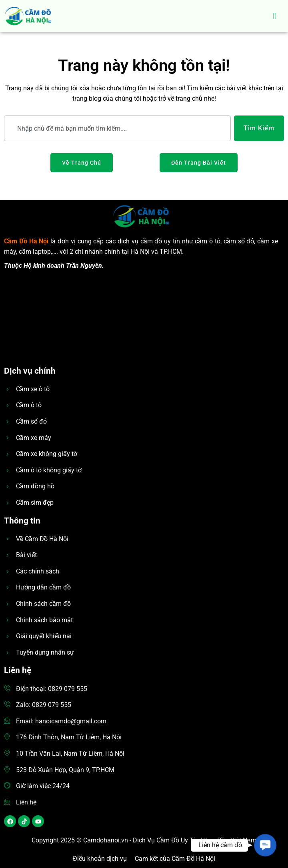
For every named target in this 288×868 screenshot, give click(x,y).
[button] (265, 845)
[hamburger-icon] (275, 16)
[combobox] (117, 128)
